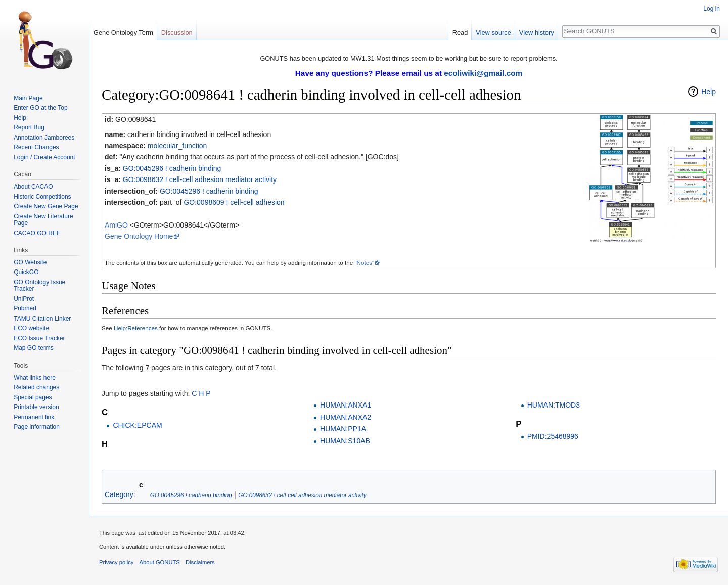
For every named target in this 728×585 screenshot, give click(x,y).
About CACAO (33, 187)
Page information (37, 427)
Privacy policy (116, 562)
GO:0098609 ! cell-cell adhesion (234, 202)
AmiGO (116, 225)
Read (460, 33)
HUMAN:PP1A (343, 429)
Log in (712, 9)
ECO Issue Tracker (39, 338)
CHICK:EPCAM (137, 425)
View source (493, 33)
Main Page (28, 98)
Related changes (36, 387)
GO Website (30, 262)
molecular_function (177, 146)
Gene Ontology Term (123, 33)
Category (119, 494)
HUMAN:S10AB (345, 441)
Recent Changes (36, 147)
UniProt (24, 299)
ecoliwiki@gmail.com (483, 73)
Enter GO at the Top (41, 108)
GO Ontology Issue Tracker (39, 286)
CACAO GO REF (37, 233)
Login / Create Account (44, 157)
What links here (35, 378)
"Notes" (364, 263)
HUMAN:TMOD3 (554, 405)
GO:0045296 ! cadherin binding (172, 168)
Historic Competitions (42, 197)
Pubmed (25, 308)
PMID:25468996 (553, 436)
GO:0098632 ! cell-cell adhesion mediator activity (200, 179)
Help (709, 92)
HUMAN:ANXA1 (346, 405)
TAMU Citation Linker (42, 319)
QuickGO (26, 272)
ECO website (31, 328)
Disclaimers (200, 562)
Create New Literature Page (43, 220)
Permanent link (34, 417)
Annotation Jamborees (44, 138)
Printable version (36, 407)
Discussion (177, 33)
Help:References (136, 328)
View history (537, 33)
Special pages (33, 397)
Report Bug (29, 127)
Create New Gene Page (46, 206)
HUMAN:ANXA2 (346, 417)
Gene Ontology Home (139, 236)
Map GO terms (34, 348)
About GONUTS (160, 562)
